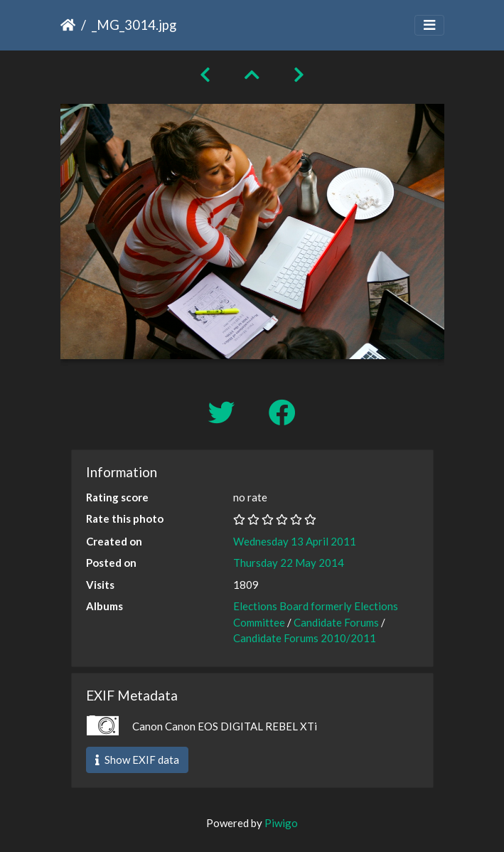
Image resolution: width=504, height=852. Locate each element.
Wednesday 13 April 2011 (295, 541)
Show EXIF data (137, 760)
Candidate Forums (336, 622)
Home (68, 25)
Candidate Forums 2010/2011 (305, 638)
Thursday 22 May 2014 (289, 563)
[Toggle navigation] (429, 25)
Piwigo (281, 823)
